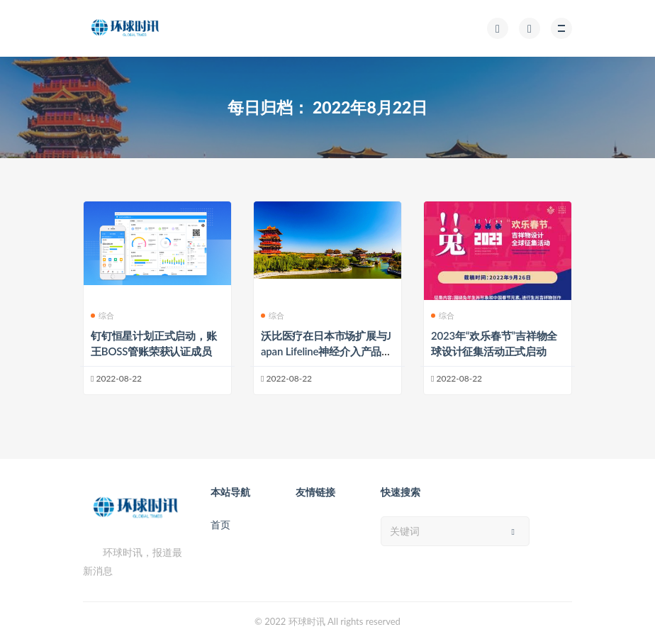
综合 (102, 315)
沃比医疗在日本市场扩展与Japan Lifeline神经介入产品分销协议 (326, 351)
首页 (220, 524)
